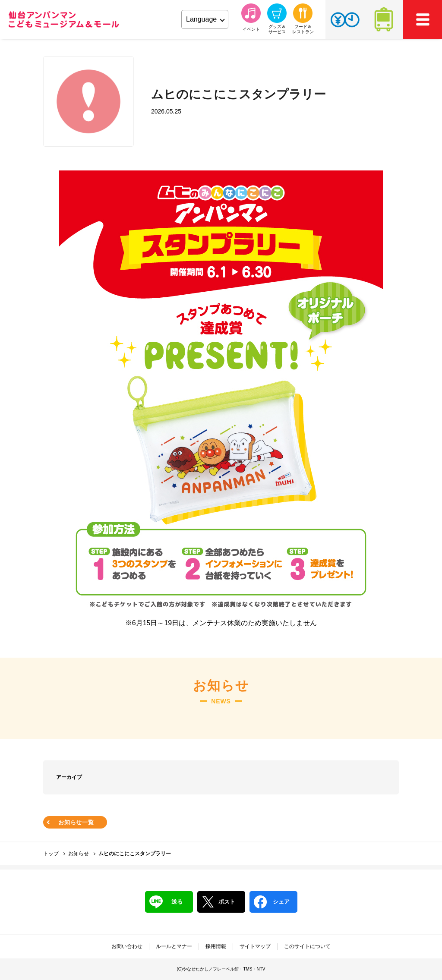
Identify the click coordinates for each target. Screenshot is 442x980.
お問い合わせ (127, 946)
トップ (51, 854)
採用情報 (216, 946)
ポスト (218, 902)
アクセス (384, 19)
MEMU (423, 19)
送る (166, 902)
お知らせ (79, 854)
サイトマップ (255, 946)
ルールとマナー (174, 946)
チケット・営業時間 (345, 19)
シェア (272, 902)
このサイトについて (307, 946)
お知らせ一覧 (76, 822)
